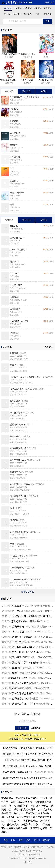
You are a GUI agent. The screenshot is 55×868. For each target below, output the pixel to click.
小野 (15, 688)
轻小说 (6, 678)
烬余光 (16, 611)
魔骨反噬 (39, 683)
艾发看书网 (7, 798)
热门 (28, 840)
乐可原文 (18, 813)
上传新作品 (36, 728)
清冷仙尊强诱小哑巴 (23, 693)
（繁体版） (46, 840)
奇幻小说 (7, 611)
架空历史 (7, 616)
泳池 (41, 652)
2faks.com (17, 3)
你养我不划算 (24, 688)
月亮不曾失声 (19, 626)
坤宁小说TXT (14, 821)
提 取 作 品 (22, 728)
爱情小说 (7, 626)
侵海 (15, 673)
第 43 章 (29, 642)
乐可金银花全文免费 (21, 802)
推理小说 (47, 8)
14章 (27, 632)
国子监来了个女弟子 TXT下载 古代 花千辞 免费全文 (26, 754)
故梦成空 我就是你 (37, 626)
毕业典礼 (36, 637)
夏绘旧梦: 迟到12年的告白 (26, 663)
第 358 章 (27, 606)
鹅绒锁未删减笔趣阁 (27, 798)
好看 (37, 14)
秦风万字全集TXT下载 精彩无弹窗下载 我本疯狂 (25, 748)
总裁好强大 (13, 825)
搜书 (52, 3)
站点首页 (8, 8)
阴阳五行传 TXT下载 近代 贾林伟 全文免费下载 (24, 778)
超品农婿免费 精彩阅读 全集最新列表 (20, 772)
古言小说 (7, 606)
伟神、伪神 (36, 678)
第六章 (31, 657)
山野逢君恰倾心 (20, 699)
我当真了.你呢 (20, 657)
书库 (21, 840)
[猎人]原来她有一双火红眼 (26, 621)
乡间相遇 (34, 699)
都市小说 (28, 8)
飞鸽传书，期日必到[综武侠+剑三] (30, 616)
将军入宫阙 (18, 632)
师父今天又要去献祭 (23, 683)
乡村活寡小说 (31, 821)
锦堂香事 (17, 606)
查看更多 (49, 347)
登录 (47, 3)
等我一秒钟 (18, 642)
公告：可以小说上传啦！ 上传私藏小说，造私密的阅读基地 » (27, 737)
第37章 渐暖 (46, 663)
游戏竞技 (18, 14)
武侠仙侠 (8, 14)
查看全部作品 (28, 592)
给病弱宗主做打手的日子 (25, 704)
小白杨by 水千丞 (39, 806)
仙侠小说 (7, 683)
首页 (6, 840)
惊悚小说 (7, 652)
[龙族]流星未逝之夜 (20, 678)
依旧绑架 (24, 611)
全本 (13, 840)
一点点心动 (23, 673)
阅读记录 (47, 14)
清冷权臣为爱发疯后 (23, 647)
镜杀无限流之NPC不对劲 (25, 652)
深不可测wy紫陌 (39, 828)
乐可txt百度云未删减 (24, 810)
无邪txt (10, 817)
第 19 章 (38, 693)
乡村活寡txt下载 (30, 825)
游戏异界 (28, 14)
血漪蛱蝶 (17, 668)
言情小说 (18, 8)
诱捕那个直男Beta (22, 637)
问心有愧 (39, 647)
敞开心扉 (27, 668)
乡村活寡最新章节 (18, 806)
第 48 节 (44, 621)
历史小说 (37, 8)
